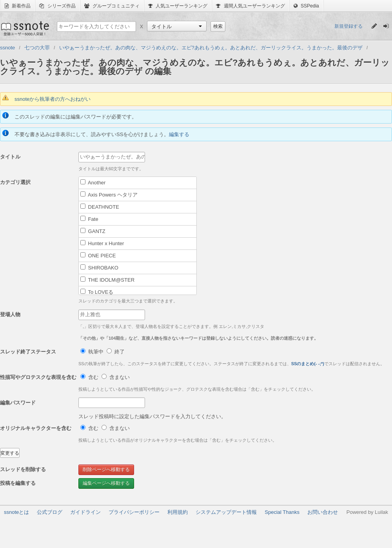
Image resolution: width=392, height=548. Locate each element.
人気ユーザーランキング (178, 6)
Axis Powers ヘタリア (109, 195)
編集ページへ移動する (106, 483)
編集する (179, 134)
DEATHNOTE (100, 207)
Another (93, 182)
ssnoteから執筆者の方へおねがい (53, 99)
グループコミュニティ (112, 6)
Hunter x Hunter (102, 243)
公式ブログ (50, 512)
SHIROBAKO (99, 268)
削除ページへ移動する (106, 470)
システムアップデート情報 (226, 512)
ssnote (24, 28)
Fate (89, 219)
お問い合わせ (323, 512)
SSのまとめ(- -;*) (308, 364)
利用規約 (178, 512)
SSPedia (306, 6)
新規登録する (348, 26)
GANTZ (93, 231)
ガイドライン (85, 512)
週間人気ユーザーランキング (250, 6)
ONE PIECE (98, 255)
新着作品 (18, 6)
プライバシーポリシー (134, 512)
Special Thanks (282, 512)
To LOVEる (97, 292)
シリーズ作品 (57, 6)
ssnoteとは (16, 512)
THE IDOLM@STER (107, 280)
